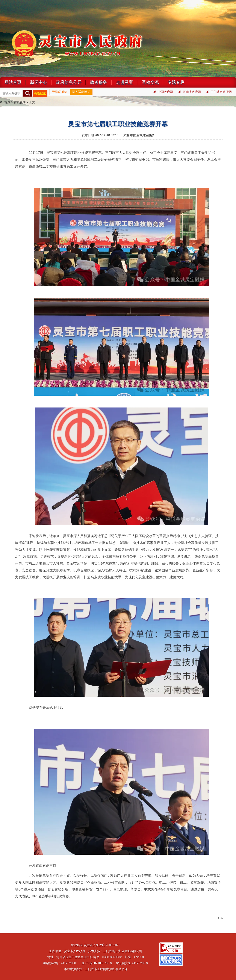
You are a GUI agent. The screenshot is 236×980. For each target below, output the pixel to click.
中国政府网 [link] (163, 92)
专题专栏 (176, 82)
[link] (171, 948)
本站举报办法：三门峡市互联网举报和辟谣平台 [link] (96, 969)
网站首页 (13, 82)
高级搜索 (40, 93)
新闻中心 (39, 82)
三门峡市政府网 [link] (219, 92)
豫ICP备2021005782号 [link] (97, 963)
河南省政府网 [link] (190, 92)
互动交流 (150, 82)
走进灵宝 (124, 82)
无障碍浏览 (59, 92)
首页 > (7, 102)
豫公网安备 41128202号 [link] (132, 963)
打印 (221, 918)
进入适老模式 (81, 92)
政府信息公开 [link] (69, 82)
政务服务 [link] (99, 82)
